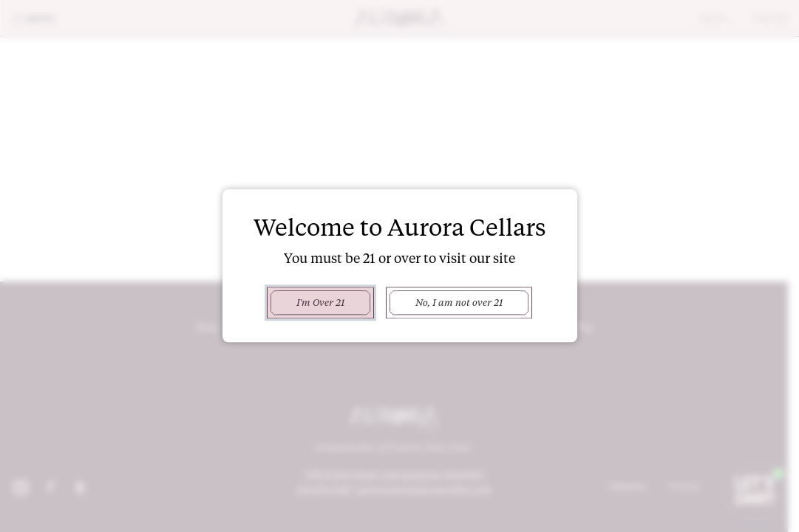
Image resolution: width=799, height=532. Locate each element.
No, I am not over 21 (459, 302)
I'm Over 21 (320, 302)
